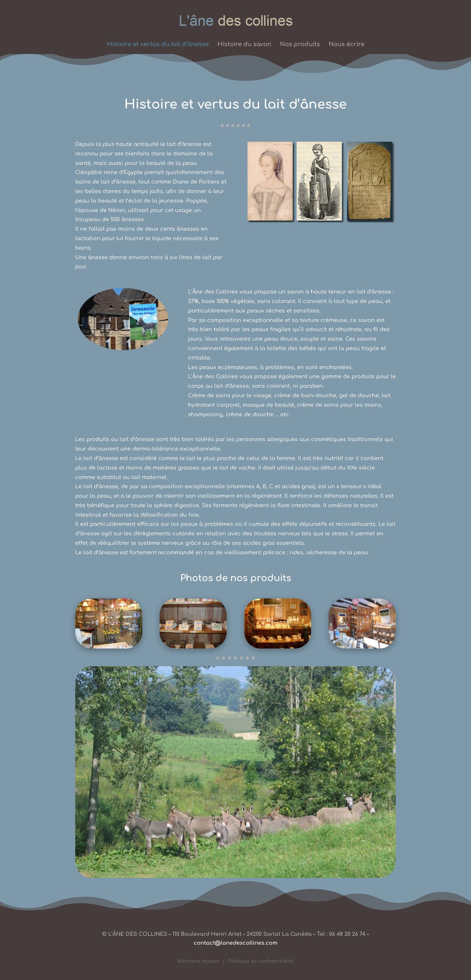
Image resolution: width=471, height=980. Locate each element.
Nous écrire (347, 45)
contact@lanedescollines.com (235, 943)
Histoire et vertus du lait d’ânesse (158, 45)
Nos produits (300, 45)
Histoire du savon (244, 45)
